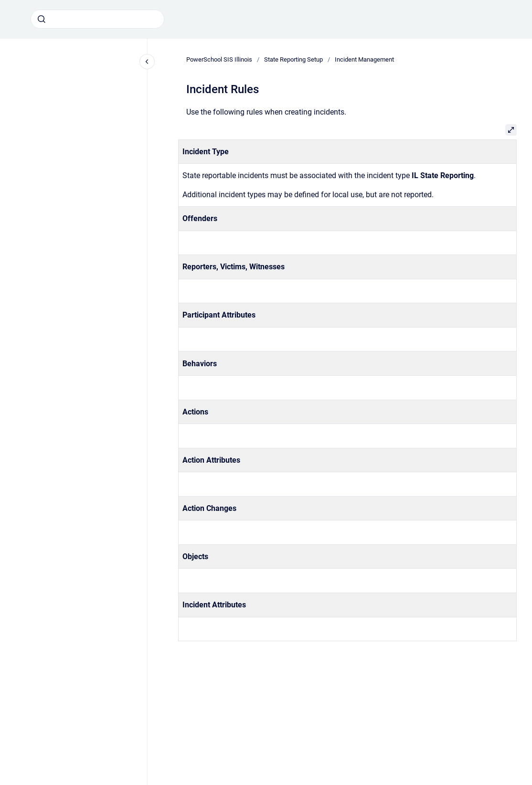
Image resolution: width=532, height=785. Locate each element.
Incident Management (364, 59)
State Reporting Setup (293, 59)
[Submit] (42, 19)
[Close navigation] (147, 62)
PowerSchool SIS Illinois (219, 59)
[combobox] (97, 19)
